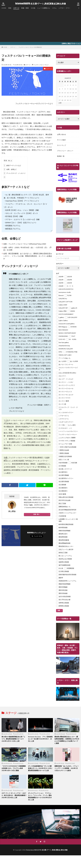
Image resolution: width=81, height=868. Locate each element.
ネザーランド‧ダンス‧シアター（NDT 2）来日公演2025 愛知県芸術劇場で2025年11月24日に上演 (14, 795)
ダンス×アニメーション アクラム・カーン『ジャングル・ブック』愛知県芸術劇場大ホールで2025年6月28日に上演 (40, 796)
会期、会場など (10, 169)
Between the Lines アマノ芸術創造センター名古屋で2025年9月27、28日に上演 (40, 739)
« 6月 (60, 103)
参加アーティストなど (12, 165)
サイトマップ (62, 145)
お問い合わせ (62, 134)
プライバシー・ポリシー (65, 151)
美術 (10, 8)
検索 (59, 610)
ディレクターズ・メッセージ (14, 173)
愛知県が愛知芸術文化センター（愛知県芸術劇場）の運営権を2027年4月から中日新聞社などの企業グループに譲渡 (67, 740)
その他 (33, 8)
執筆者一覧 (61, 156)
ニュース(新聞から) (44, 8)
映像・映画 (25, 8)
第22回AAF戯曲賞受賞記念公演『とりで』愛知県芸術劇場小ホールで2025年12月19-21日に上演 (13, 739)
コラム (54, 8)
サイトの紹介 (62, 140)
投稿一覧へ (37, 514)
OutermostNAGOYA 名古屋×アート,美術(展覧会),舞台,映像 (41, 4)
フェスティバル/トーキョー (41, 65)
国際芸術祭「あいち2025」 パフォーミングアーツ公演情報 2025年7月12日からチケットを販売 (67, 768)
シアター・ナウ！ (64, 8)
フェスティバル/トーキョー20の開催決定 (30, 47)
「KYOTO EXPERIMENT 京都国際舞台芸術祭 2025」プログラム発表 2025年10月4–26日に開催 (14, 768)
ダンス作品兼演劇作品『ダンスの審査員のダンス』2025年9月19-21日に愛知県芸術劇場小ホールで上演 (40, 768)
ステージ (16, 8)
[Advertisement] (40, 25)
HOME (4, 8)
